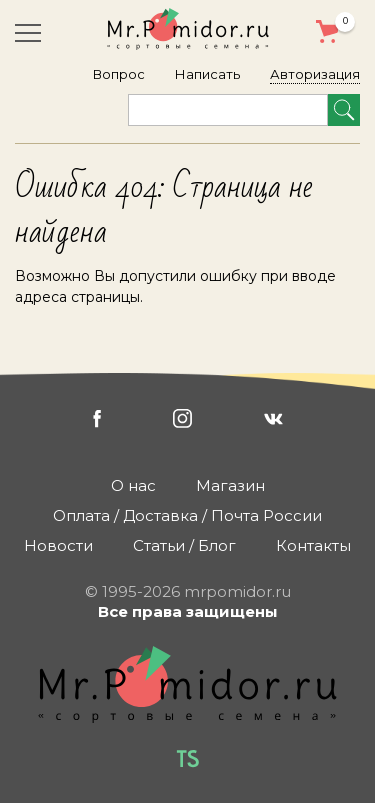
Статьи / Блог (184, 545)
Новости (58, 545)
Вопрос (119, 74)
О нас (133, 485)
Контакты (313, 545)
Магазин (230, 485)
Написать (207, 74)
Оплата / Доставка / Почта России (187, 515)
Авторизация (315, 74)
